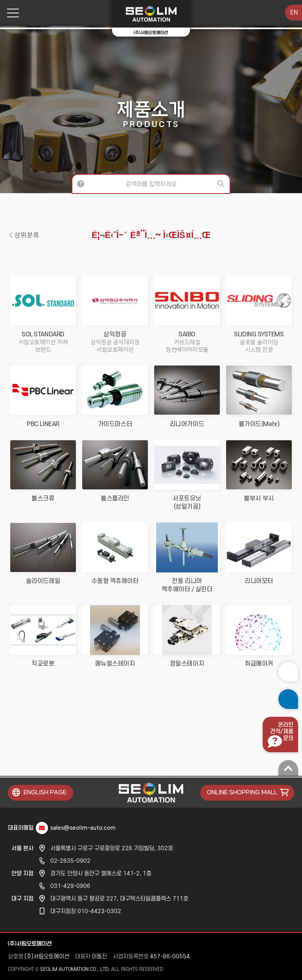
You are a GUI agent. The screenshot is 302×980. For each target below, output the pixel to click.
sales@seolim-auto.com (83, 828)
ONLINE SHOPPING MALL (242, 793)
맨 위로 (288, 768)
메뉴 (10, 13)
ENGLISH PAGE (45, 793)
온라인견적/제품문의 (282, 732)
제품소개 (151, 114)
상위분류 (27, 235)
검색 (222, 184)
